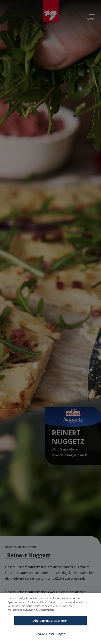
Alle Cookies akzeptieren (50, 621)
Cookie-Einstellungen (50, 634)
